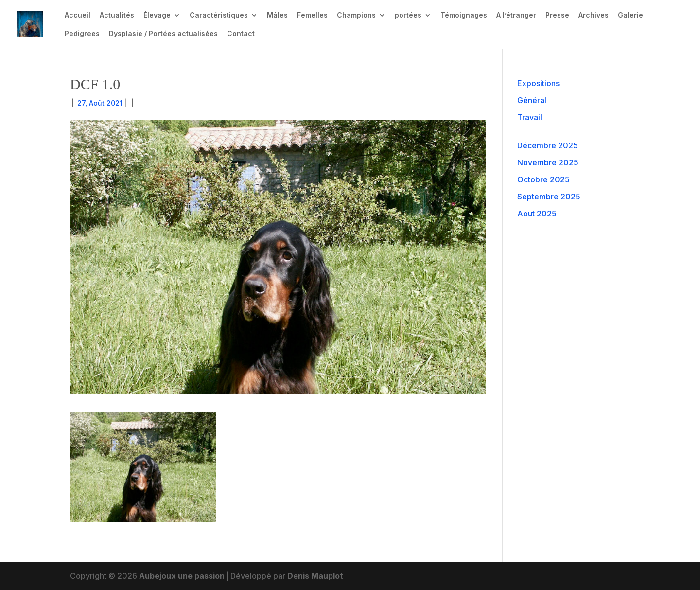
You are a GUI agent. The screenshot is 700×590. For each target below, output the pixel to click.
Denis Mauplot (315, 576)
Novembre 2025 (548, 162)
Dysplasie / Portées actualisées (163, 34)
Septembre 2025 (549, 197)
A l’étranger (516, 15)
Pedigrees (82, 34)
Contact (241, 34)
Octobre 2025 (543, 179)
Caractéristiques (219, 15)
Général (532, 100)
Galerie (630, 15)
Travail (530, 117)
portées (408, 15)
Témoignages (464, 15)
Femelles (312, 15)
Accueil (78, 15)
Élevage (157, 15)
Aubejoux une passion (182, 576)
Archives (594, 15)
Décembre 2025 (548, 145)
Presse (557, 15)
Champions (356, 15)
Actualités (117, 15)
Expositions (538, 83)
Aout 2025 (537, 214)
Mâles (277, 15)
